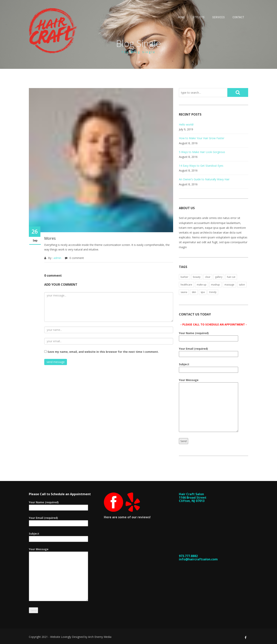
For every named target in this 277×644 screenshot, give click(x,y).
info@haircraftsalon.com (198, 559)
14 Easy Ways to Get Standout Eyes (201, 166)
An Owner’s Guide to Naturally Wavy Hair (204, 179)
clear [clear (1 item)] (208, 277)
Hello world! (186, 124)
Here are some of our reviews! (127, 517)
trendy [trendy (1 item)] (213, 292)
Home (181, 17)
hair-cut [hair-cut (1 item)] (231, 277)
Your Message (209, 405)
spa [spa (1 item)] (203, 292)
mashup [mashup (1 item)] (215, 285)
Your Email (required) (209, 351)
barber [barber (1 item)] (184, 277)
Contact (238, 17)
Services (219, 17)
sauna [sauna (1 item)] (184, 292)
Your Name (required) (209, 336)
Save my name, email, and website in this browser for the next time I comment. (103, 352)
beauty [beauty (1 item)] (197, 277)
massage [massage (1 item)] (229, 285)
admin (57, 258)
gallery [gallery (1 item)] (219, 277)
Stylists (199, 17)
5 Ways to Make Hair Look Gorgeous (202, 152)
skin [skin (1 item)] (194, 292)
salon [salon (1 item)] (242, 285)
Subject (209, 367)
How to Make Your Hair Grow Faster (202, 138)
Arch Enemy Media (100, 637)
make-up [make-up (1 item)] (202, 285)
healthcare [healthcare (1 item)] (186, 285)
